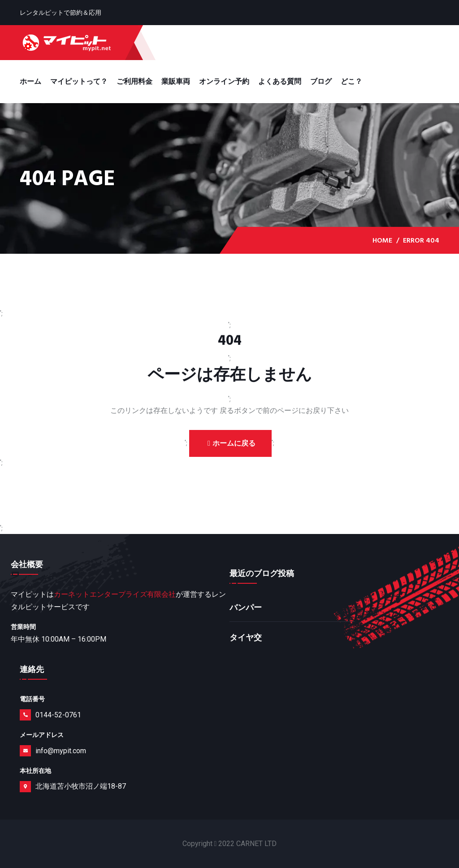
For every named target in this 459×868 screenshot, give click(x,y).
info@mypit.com (61, 751)
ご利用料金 (134, 82)
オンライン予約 (224, 82)
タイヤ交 (246, 638)
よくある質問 (280, 82)
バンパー (246, 608)
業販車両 (176, 82)
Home (382, 240)
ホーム (30, 82)
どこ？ (351, 82)
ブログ (321, 82)
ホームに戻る (232, 443)
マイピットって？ (79, 82)
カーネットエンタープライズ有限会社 (115, 594)
